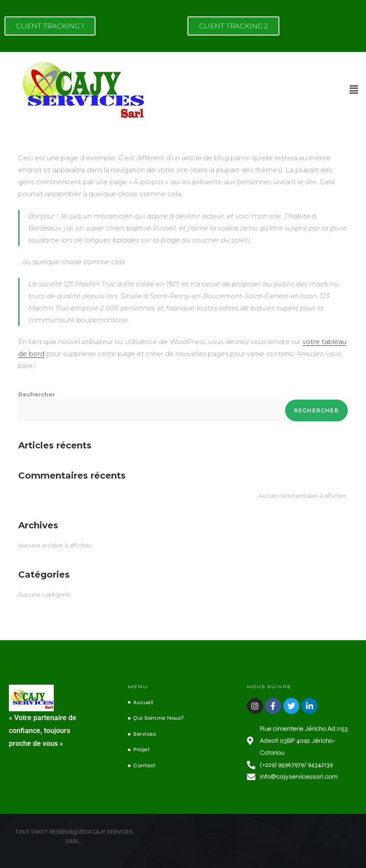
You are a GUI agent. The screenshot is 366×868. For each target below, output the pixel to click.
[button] (354, 90)
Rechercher (37, 394)
